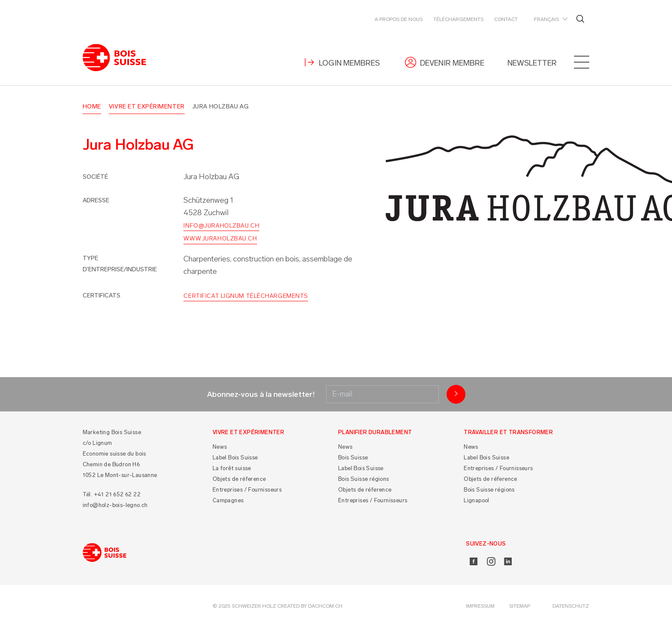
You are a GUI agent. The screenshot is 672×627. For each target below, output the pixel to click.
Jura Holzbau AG (220, 106)
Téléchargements (458, 19)
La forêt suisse (232, 468)
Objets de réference (239, 479)
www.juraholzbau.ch (220, 238)
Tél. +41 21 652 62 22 (112, 494)
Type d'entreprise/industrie (120, 264)
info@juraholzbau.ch (221, 226)
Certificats (102, 295)
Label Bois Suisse (235, 457)
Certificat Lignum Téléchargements (246, 296)
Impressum (480, 606)
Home (92, 106)
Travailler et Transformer (508, 432)
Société (95, 177)
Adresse (96, 200)
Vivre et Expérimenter (147, 106)
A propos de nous (399, 19)
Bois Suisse (353, 457)
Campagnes (228, 500)
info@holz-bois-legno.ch (115, 505)
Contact (506, 19)
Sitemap (520, 606)
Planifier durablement (375, 432)
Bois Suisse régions (364, 479)
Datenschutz (571, 606)
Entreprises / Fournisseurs (247, 490)
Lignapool (477, 500)
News (220, 447)
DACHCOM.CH (325, 606)
